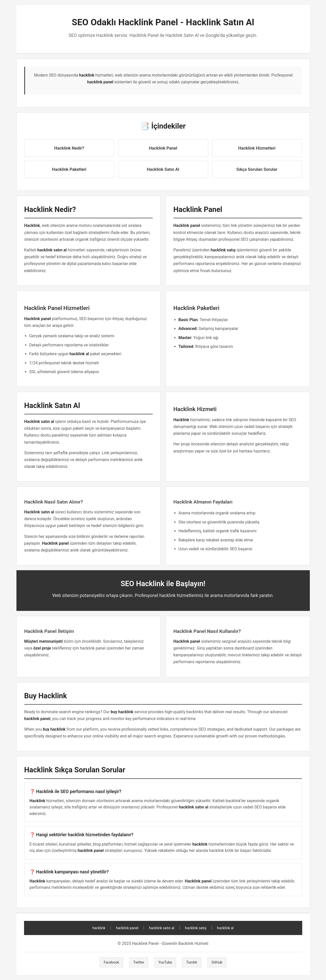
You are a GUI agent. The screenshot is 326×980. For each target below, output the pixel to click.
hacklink (99, 928)
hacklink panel (127, 928)
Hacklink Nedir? (69, 148)
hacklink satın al (162, 928)
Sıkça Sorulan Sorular (257, 169)
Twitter (139, 962)
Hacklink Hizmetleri (257, 148)
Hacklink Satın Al (163, 169)
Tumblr (192, 962)
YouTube (165, 962)
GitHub (217, 962)
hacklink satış (196, 928)
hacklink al (225, 928)
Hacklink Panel (163, 148)
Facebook (111, 962)
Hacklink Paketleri (69, 169)
